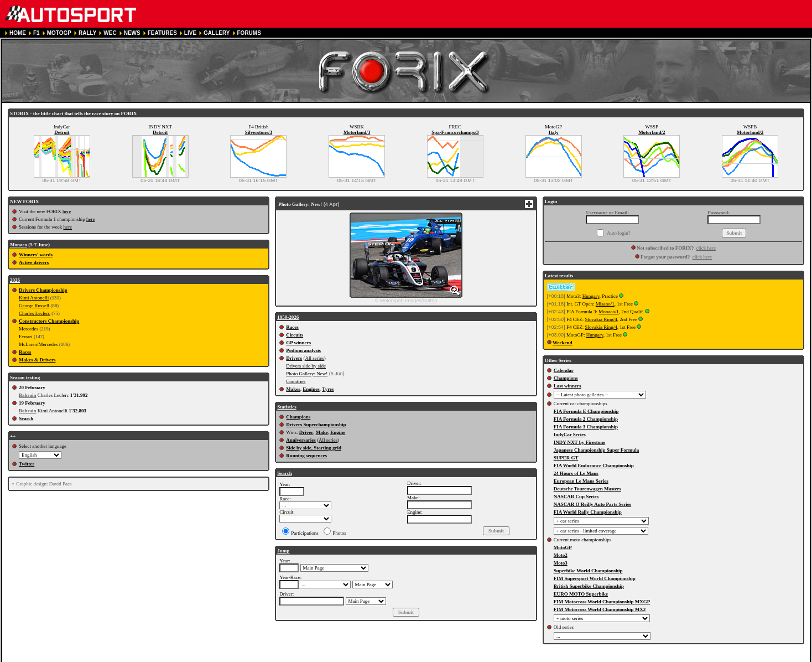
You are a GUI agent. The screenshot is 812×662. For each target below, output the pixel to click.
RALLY (87, 33)
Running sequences (306, 456)
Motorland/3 (357, 132)
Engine (338, 432)
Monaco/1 (609, 312)
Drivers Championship (43, 290)
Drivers (294, 358)
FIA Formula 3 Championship (586, 427)
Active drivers (34, 262)
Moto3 (561, 563)
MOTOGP (59, 33)
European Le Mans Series (581, 481)
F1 (37, 33)
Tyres (328, 389)
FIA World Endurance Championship (594, 466)
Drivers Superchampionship (316, 425)
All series (315, 358)
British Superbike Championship (589, 586)
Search (26, 418)
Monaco (19, 245)
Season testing (25, 377)
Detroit (62, 132)
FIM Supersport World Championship (595, 578)
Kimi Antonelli (34, 298)
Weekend (563, 343)
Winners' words (36, 255)
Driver (306, 432)
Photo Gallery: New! (307, 374)
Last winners (568, 386)
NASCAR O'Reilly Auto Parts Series (593, 504)
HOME (18, 33)
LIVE (190, 33)
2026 (15, 280)
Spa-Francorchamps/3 (455, 132)
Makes (293, 389)
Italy (554, 132)
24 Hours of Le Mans (576, 473)
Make (322, 432)
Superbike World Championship (588, 571)
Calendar (564, 370)
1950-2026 (288, 317)
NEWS (132, 33)
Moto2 (561, 555)
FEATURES (162, 33)
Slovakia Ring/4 (601, 319)
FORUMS (249, 33)
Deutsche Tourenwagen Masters (587, 489)
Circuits (295, 335)
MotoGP (563, 547)
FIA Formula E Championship (586, 411)
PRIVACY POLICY (215, 657)
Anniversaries (301, 440)
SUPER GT (566, 458)
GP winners (298, 343)
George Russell (34, 306)
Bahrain (28, 395)
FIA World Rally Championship (588, 512)
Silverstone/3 (259, 132)
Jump (283, 551)
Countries (296, 381)
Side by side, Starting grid (314, 448)
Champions (298, 417)
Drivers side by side (306, 366)
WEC (110, 33)
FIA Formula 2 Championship (586, 419)
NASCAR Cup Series (576, 496)
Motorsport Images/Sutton (409, 301)
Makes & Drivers (37, 360)
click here (706, 248)
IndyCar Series (570, 435)
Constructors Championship (49, 321)
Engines (311, 389)
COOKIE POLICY (267, 657)
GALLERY (217, 33)
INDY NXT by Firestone (580, 442)
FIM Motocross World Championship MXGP (602, 602)
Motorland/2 (652, 132)
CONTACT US (314, 657)
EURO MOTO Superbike (581, 594)
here (67, 211)
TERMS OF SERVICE (157, 657)
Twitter (27, 464)
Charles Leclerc (35, 313)
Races (25, 352)
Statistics (287, 407)
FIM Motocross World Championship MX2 (600, 609)
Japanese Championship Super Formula (597, 450)
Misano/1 (605, 304)
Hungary (591, 296)
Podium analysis (303, 350)
